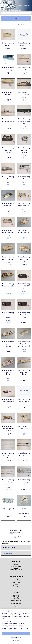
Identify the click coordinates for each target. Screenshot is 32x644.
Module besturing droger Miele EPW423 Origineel (24, 344)
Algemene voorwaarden (16, 566)
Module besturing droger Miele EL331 (24, 231)
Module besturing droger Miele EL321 (24, 205)
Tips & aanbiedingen (8, 553)
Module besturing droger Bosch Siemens (8, 150)
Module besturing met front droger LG (24, 482)
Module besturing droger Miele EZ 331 (8, 401)
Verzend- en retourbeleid (16, 570)
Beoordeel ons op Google (9, 548)
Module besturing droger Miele (8, 205)
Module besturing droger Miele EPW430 (8, 373)
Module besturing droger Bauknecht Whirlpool (24, 121)
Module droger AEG (8, 509)
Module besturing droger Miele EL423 (8, 285)
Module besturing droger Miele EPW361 (8, 315)
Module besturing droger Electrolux (8, 178)
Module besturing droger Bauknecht (24, 93)
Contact (16, 568)
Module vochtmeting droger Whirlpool (24, 511)
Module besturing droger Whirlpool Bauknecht (24, 402)
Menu (16, 18)
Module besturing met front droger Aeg (8, 455)
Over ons (16, 565)
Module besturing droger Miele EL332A (24, 259)
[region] (16, 622)
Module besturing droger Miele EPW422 (8, 344)
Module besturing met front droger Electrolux (8, 482)
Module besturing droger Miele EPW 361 (24, 286)
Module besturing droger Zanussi (24, 427)
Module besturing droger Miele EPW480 (24, 373)
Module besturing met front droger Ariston (24, 455)
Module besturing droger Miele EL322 (8, 231)
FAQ (16, 571)
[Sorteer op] (23, 25)
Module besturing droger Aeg (8, 44)
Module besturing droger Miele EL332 (8, 258)
